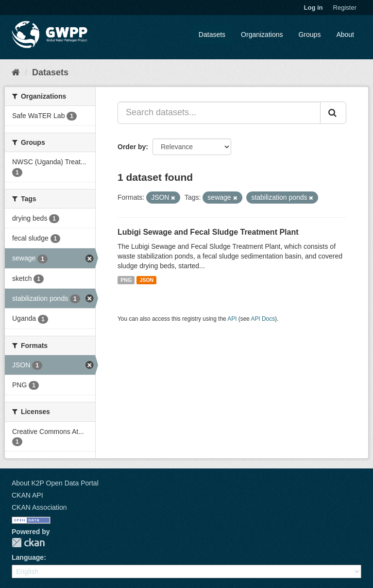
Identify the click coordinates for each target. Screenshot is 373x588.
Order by (132, 147)
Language (28, 557)
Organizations (262, 35)
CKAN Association (39, 507)
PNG (126, 280)
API (232, 319)
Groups (309, 35)
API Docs (263, 319)
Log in (314, 8)
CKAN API (27, 495)
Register (345, 8)
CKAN (28, 543)
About (345, 35)
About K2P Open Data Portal (55, 483)
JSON (147, 280)
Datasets (212, 35)
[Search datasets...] (219, 113)
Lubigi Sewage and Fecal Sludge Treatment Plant (208, 232)
